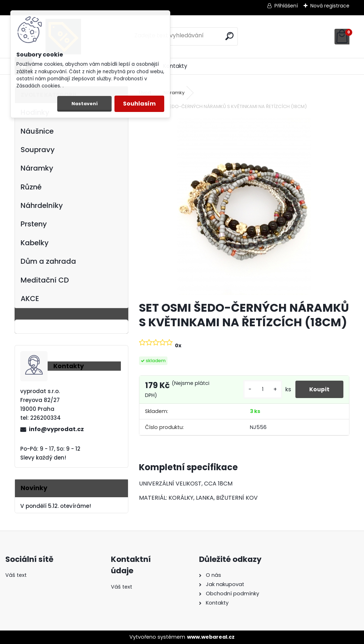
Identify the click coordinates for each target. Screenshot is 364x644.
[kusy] (262, 389)
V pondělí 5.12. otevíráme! (56, 506)
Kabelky (35, 243)
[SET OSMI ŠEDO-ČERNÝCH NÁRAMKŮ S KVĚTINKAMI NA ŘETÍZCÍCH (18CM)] (244, 206)
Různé (31, 187)
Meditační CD (45, 280)
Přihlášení (286, 6)
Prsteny (34, 224)
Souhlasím (139, 104)
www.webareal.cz (211, 637)
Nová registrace (330, 6)
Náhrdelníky (42, 205)
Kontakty (175, 66)
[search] (229, 36)
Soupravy (38, 150)
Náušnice (37, 131)
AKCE (30, 299)
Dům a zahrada (48, 261)
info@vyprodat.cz (56, 429)
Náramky (37, 168)
